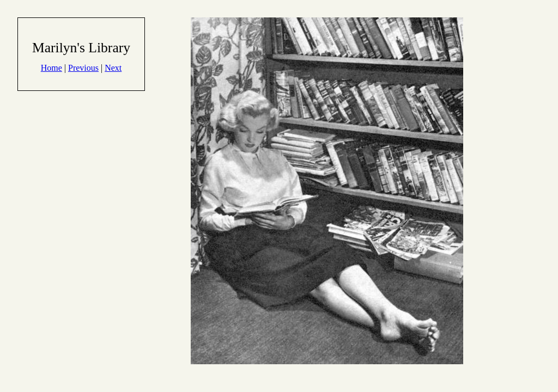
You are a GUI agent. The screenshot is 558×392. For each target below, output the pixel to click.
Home (51, 68)
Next (113, 68)
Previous (83, 68)
